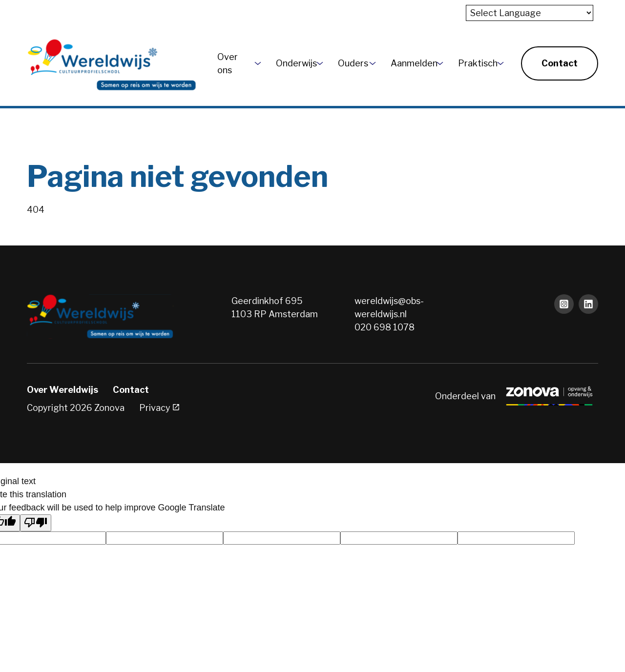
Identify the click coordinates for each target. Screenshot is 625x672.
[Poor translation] (36, 523)
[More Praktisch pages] (500, 63)
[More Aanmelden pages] (440, 63)
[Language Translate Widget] (530, 13)
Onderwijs (292, 63)
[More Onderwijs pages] (320, 63)
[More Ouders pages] (373, 63)
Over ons (228, 63)
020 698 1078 (385, 327)
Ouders (350, 63)
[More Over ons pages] (258, 63)
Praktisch (474, 63)
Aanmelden (410, 63)
